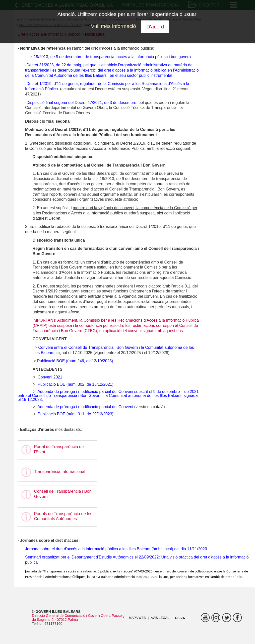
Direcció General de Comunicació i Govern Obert (71, 616)
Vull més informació (113, 26)
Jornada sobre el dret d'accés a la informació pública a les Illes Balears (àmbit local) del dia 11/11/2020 (116, 549)
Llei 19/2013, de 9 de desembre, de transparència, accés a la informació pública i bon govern (109, 57)
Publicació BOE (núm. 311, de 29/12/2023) (75, 414)
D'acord (155, 27)
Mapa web (137, 618)
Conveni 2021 (50, 377)
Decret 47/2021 (88, 103)
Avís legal (160, 618)
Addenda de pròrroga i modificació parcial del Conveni (85, 407)
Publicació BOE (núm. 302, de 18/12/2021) (75, 384)
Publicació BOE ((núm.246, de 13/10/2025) (75, 361)
